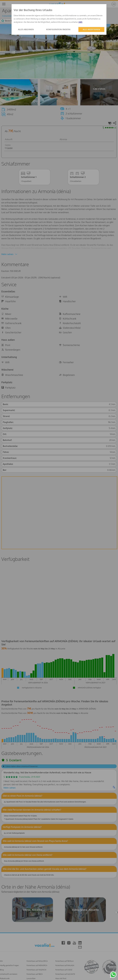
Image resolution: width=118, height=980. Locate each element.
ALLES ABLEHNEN (26, 29)
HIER (80, 22)
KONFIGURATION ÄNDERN (58, 29)
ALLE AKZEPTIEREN (91, 29)
